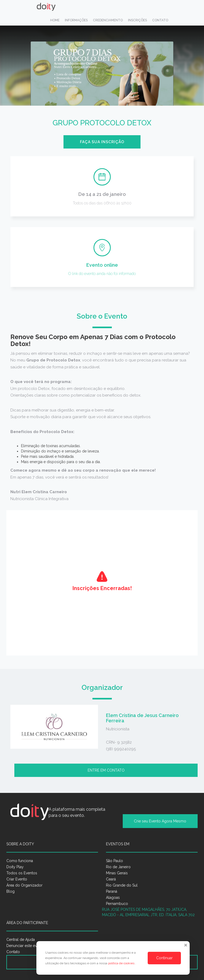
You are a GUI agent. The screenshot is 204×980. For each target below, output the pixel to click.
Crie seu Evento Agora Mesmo (160, 821)
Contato (160, 20)
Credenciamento (108, 20)
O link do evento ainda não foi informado (102, 274)
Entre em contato (106, 770)
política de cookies (122, 963)
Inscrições (137, 20)
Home (55, 20)
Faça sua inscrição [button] (102, 142)
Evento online (102, 265)
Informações (76, 20)
